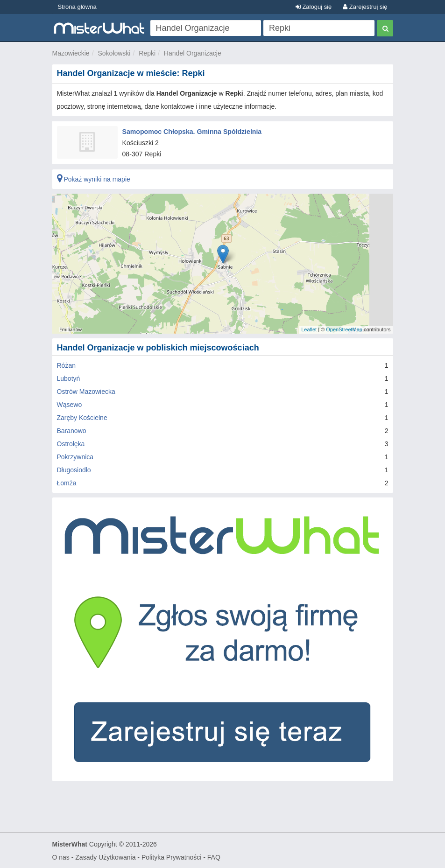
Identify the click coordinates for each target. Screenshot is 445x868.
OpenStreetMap (344, 329)
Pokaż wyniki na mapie (94, 179)
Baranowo (72, 430)
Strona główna (77, 7)
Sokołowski (114, 53)
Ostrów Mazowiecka (86, 391)
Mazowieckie (71, 53)
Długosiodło (74, 469)
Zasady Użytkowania (105, 857)
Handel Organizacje (193, 53)
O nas (61, 857)
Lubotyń (69, 378)
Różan (66, 365)
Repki (147, 53)
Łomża (67, 483)
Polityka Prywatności (171, 857)
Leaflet (309, 329)
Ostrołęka (71, 443)
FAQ (214, 857)
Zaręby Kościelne (82, 417)
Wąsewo (70, 404)
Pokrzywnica (75, 456)
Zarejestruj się (365, 7)
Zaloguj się (314, 7)
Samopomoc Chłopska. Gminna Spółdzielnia (191, 131)
